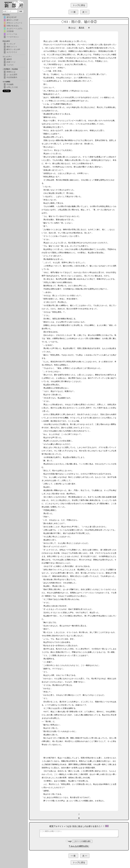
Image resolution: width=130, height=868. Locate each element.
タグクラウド (12, 52)
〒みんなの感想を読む (79, 846)
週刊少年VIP (11, 17)
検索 (21, 11)
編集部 (9, 59)
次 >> (85, 12)
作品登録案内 (12, 77)
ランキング (11, 44)
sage (69, 841)
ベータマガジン (13, 37)
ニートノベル (12, 34)
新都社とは (11, 72)
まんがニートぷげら (14, 28)
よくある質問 (12, 75)
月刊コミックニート (14, 23)
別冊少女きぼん (13, 26)
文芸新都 (10, 31)
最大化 (82, 28)
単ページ (72, 28)
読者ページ (11, 62)
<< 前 (73, 12)
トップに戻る (79, 5)
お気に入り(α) (12, 87)
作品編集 (10, 84)
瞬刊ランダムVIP (13, 49)
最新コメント (12, 47)
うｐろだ (10, 65)
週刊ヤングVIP (12, 20)
